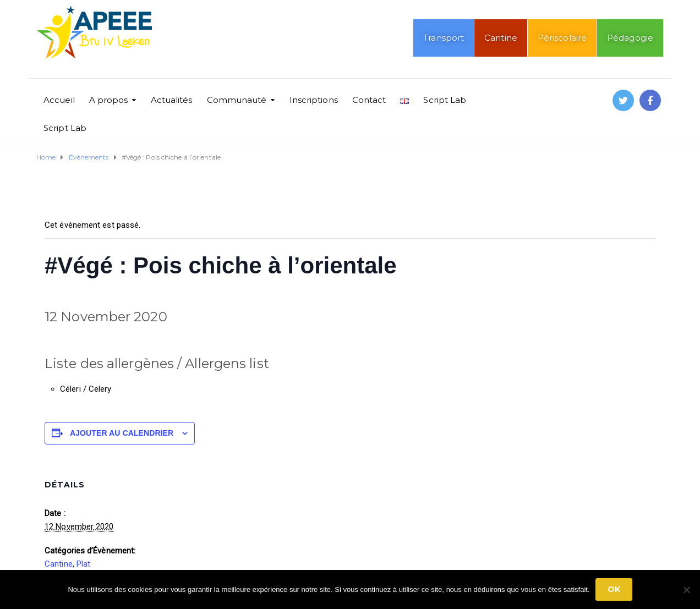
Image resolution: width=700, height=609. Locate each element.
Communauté (237, 100)
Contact (369, 100)
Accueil (59, 100)
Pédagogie (630, 38)
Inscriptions (314, 100)
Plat (83, 564)
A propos (109, 100)
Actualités (172, 100)
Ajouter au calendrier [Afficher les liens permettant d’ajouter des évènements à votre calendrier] (122, 433)
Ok (614, 589)
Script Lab (445, 100)
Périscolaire (562, 38)
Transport (444, 38)
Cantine (501, 38)
